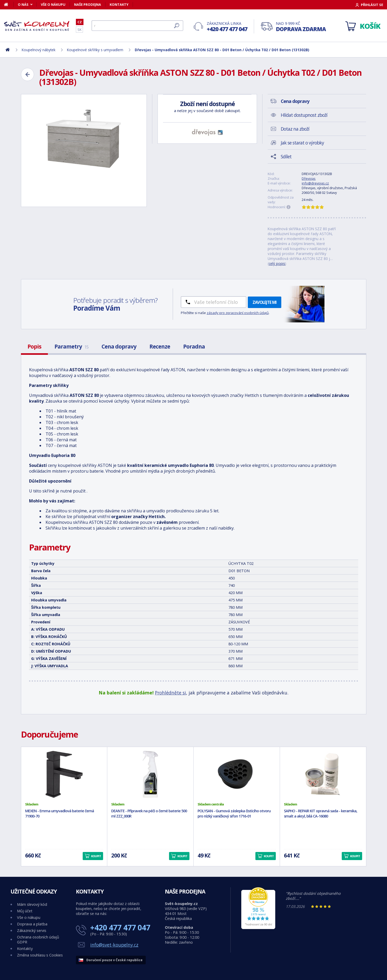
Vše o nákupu (53, 4)
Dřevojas (309, 178)
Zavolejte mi (265, 302)
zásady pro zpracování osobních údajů (238, 313)
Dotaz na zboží (295, 129)
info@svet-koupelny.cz (114, 945)
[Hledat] (137, 26)
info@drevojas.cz (315, 183)
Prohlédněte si (170, 693)
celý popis (277, 263)
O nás (23, 4)
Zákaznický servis (32, 930)
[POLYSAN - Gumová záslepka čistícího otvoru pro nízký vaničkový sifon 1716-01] (237, 774)
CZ (80, 22)
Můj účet (25, 911)
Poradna (194, 346)
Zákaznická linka (227, 27)
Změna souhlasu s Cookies (40, 955)
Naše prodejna (88, 4)
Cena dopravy (119, 346)
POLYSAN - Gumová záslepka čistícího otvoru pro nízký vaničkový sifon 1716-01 (234, 814)
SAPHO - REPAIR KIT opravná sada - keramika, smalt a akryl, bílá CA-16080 (321, 814)
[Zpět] (27, 74)
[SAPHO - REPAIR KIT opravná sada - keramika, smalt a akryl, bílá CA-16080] (323, 774)
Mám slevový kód (32, 904)
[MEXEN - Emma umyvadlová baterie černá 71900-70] (64, 774)
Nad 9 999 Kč (301, 27)
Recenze (160, 346)
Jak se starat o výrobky (302, 143)
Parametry (71, 346)
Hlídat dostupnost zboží (304, 115)
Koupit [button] (96, 856)
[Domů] (9, 4)
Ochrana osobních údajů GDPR (38, 940)
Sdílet (286, 156)
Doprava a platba (32, 924)
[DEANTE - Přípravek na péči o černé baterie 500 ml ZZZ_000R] (150, 774)
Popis (34, 346)
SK (79, 30)
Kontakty (119, 4)
